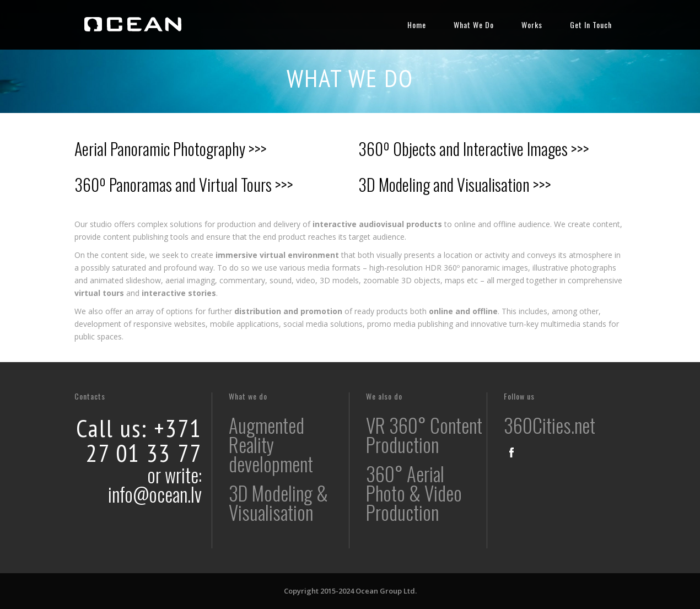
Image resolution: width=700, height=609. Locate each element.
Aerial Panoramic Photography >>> (171, 149)
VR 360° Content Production (424, 435)
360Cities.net (550, 425)
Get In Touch (591, 25)
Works (532, 25)
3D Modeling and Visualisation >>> (455, 184)
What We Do (474, 25)
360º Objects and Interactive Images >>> (474, 149)
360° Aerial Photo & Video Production (414, 493)
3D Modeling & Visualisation (278, 502)
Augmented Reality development (271, 444)
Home (417, 25)
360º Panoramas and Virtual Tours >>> (184, 184)
